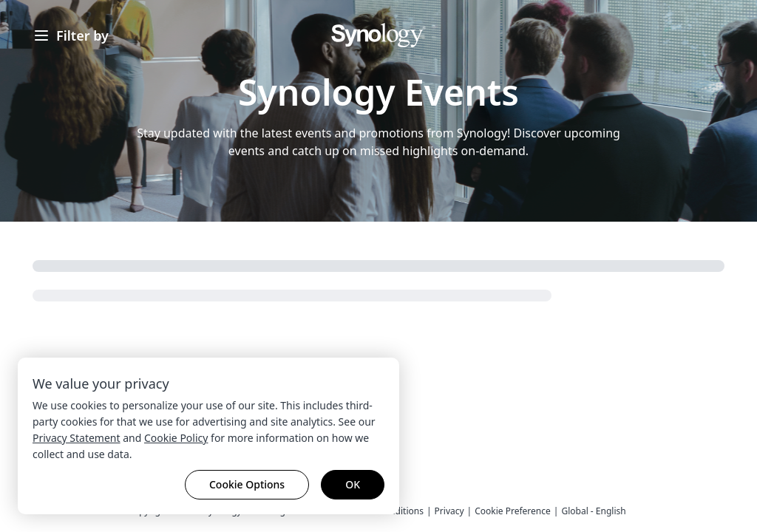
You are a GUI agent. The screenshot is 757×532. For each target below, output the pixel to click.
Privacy (449, 511)
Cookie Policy (176, 438)
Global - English (593, 511)
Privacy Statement (77, 438)
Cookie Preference (513, 511)
